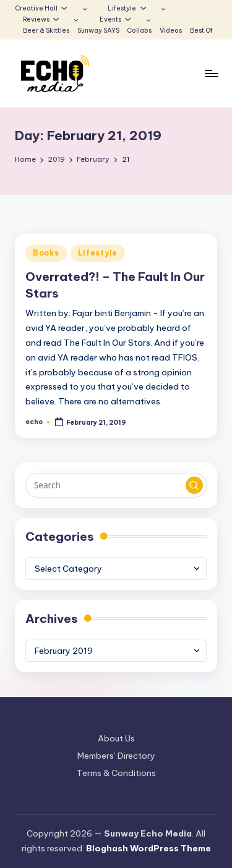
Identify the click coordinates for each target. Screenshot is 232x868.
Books (46, 253)
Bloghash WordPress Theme (148, 848)
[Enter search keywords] (116, 485)
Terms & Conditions (116, 773)
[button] (194, 485)
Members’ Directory (116, 756)
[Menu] (211, 74)
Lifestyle (98, 253)
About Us (116, 738)
